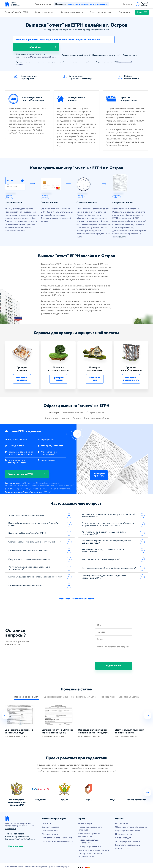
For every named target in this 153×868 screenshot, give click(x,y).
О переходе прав (95, 406)
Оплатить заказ (123, 842)
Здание (77, 411)
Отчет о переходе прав (101, 12)
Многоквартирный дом (96, 411)
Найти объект (127, 40)
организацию (101, 4)
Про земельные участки (84, 690)
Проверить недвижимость (131, 372)
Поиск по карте (130, 48)
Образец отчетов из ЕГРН (128, 824)
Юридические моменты (55, 690)
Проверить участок (58, 372)
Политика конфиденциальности (57, 835)
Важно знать (124, 12)
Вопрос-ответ (122, 817)
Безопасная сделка (129, 690)
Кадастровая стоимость (72, 12)
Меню (140, 12)
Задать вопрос (114, 659)
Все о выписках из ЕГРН (27, 690)
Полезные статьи (123, 827)
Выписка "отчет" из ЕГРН (16, 12)
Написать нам (16, 839)
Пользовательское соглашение (57, 831)
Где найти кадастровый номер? (76, 48)
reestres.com (10, 822)
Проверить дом (95, 372)
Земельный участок (73, 406)
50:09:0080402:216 (36, 47)
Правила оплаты (50, 827)
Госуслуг (122, 230)
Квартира (54, 406)
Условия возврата (51, 820)
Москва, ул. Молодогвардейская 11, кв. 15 (39, 50)
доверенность (88, 4)
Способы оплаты (50, 824)
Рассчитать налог (43, 4)
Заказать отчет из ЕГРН (21, 467)
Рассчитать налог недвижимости (94, 843)
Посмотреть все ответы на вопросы (77, 592)
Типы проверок (85, 817)
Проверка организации (89, 840)
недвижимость (74, 4)
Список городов (123, 831)
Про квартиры (107, 690)
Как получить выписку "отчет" (106, 48)
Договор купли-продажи (127, 835)
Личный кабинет (145, 4)
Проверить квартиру (22, 372)
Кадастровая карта (44, 12)
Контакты (128, 4)
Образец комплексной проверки (131, 820)
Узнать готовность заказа (127, 838)
